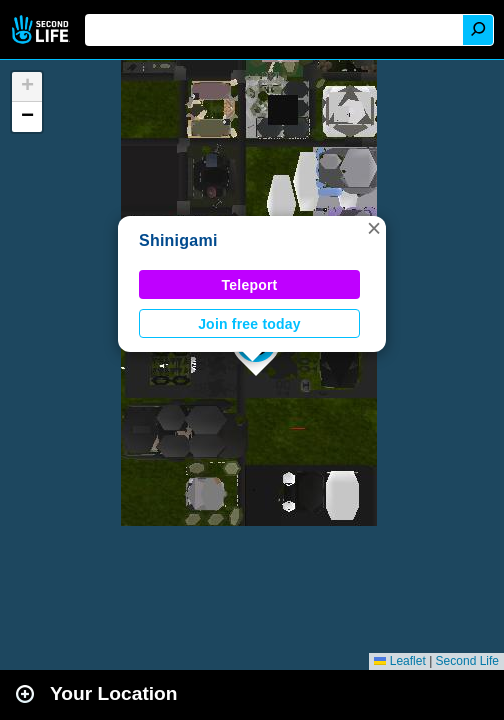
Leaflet (399, 661)
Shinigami (178, 240)
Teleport (250, 285)
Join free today (249, 324)
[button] (374, 228)
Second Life (42, 29)
